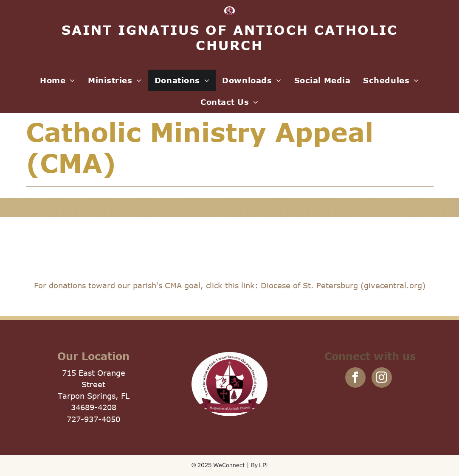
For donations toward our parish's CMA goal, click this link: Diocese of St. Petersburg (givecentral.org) (230, 285)
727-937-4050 (93, 419)
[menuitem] (58, 80)
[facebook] (355, 379)
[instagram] (382, 379)
